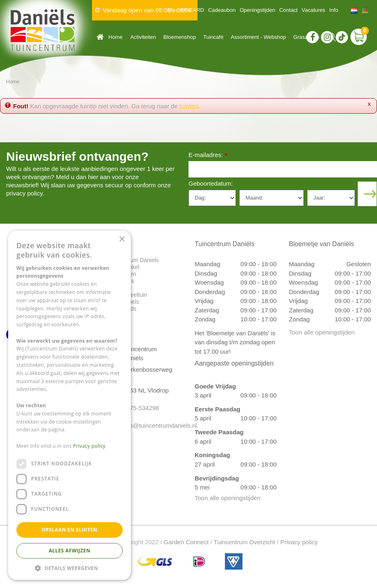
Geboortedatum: (211, 183)
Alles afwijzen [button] (70, 551)
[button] (70, 568)
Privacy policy (299, 542)
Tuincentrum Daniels (133, 260)
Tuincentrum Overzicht (245, 542)
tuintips (189, 106)
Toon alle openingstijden (228, 498)
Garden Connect (186, 542)
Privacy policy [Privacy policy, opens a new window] (89, 446)
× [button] (122, 239)
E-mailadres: (208, 156)
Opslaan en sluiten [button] (70, 530)
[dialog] (70, 405)
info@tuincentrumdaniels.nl (150, 425)
